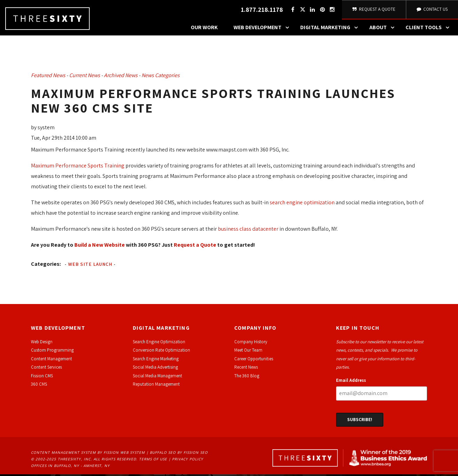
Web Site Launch (90, 266)
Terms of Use (153, 461)
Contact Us (432, 10)
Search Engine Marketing (156, 361)
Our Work (204, 29)
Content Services (46, 369)
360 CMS (39, 386)
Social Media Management (157, 377)
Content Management (51, 361)
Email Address (351, 382)
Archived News (121, 77)
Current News (85, 77)
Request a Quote (195, 247)
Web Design (42, 344)
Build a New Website (100, 247)
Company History (251, 344)
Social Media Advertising (155, 369)
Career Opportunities (254, 361)
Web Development (263, 30)
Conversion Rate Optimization (161, 352)
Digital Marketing (331, 30)
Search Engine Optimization (159, 344)
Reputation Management (156, 386)
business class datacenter (248, 231)
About (384, 30)
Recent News (246, 369)
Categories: (46, 266)
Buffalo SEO (163, 454)
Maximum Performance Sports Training (78, 167)
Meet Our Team (248, 352)
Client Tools (429, 30)
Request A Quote (373, 10)
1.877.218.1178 (261, 11)
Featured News (48, 77)
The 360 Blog (247, 377)
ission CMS (43, 377)
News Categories (161, 77)
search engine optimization (302, 204)
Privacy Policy (188, 461)
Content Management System (63, 454)
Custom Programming (52, 352)
